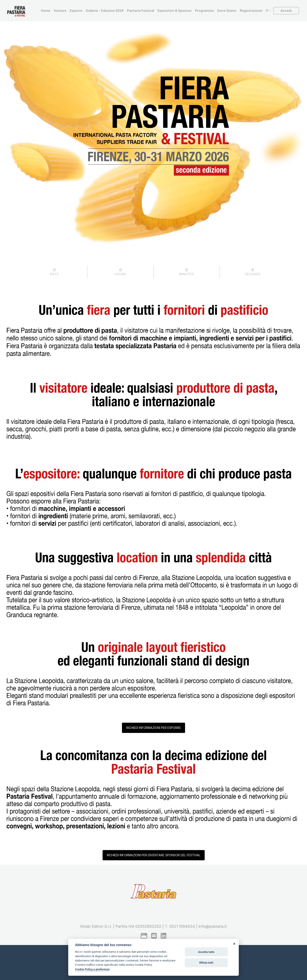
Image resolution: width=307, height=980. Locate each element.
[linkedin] (164, 936)
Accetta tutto (206, 952)
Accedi (286, 11)
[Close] (234, 944)
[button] (268, 11)
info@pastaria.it (213, 926)
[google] (144, 936)
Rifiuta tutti (206, 963)
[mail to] (154, 936)
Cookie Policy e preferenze (92, 969)
